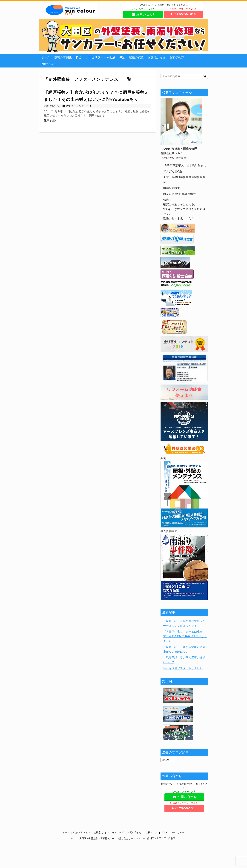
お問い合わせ (50, 64)
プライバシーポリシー (173, 833)
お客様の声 (177, 57)
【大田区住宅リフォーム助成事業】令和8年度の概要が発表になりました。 (185, 636)
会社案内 (98, 833)
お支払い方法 (157, 57)
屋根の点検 (136, 57)
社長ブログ (151, 833)
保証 (122, 57)
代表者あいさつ (82, 833)
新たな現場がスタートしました (183, 668)
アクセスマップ (115, 833)
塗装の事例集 (63, 57)
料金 (79, 57)
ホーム (46, 57)
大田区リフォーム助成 (101, 57)
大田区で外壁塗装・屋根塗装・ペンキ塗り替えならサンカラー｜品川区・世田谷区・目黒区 (127, 839)
